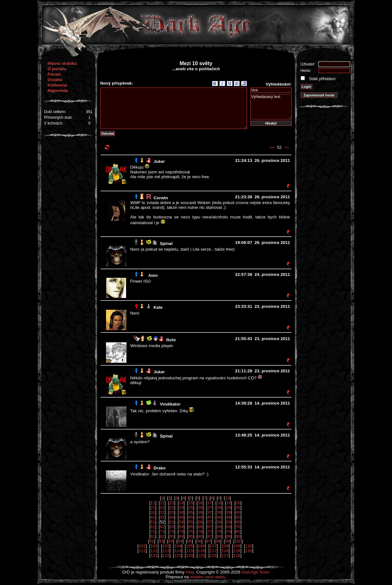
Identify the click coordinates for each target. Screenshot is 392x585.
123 (177, 555)
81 (153, 536)
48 (219, 517)
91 (152, 541)
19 (228, 503)
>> (287, 147)
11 (153, 503)
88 (219, 536)
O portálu (57, 69)
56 (200, 522)
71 (153, 532)
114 (177, 551)
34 (181, 512)
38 (219, 512)
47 (210, 517)
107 (213, 546)
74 (181, 532)
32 (162, 512)
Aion (153, 275)
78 (219, 532)
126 (213, 555)
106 (201, 546)
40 (238, 512)
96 (199, 541)
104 (177, 546)
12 (162, 503)
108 (225, 546)
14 (181, 503)
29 (228, 508)
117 (213, 551)
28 (219, 508)
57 (210, 522)
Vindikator (170, 404)
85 (191, 536)
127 (225, 555)
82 (162, 536)
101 (142, 546)
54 (181, 522)
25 (191, 508)
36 (200, 512)
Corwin (161, 198)
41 (153, 517)
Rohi (171, 340)
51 (153, 522)
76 (200, 532)
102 (154, 546)
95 (189, 541)
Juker (159, 161)
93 (171, 541)
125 (201, 555)
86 (200, 536)
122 (166, 555)
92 (161, 541)
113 (166, 551)
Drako (160, 468)
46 (200, 517)
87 (210, 536)
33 (172, 512)
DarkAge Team (256, 572)
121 (154, 555)
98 (218, 541)
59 (228, 522)
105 (189, 546)
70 (238, 527)
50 (238, 517)
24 (181, 508)
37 (210, 512)
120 (249, 551)
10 (227, 498)
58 (219, 522)
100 (238, 541)
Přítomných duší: (58, 118)
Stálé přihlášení (322, 79)
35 (191, 512)
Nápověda (58, 91)
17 (210, 503)
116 (201, 551)
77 (210, 532)
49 (228, 517)
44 (181, 517)
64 (181, 527)
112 (154, 551)
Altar (190, 572)
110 (249, 546)
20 (238, 503)
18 (219, 503)
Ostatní (55, 80)
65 (191, 527)
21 (153, 508)
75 (191, 532)
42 (162, 517)
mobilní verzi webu (207, 577)
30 (238, 508)
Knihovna (57, 85)
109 (237, 546)
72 (162, 532)
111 (142, 551)
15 (191, 503)
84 (181, 536)
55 (191, 522)
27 (210, 508)
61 (153, 527)
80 (238, 532)
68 (219, 527)
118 (225, 551)
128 (237, 555)
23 (172, 508)
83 (172, 536)
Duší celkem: (55, 112)
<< (272, 147)
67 (210, 527)
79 (228, 532)
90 (238, 536)
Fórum (54, 74)
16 (200, 503)
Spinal (166, 243)
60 (238, 522)
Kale (158, 307)
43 (172, 517)
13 (172, 503)
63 (172, 527)
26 (200, 508)
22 (162, 508)
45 (191, 517)
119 (237, 551)
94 (180, 541)
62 (162, 527)
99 (227, 541)
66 (200, 527)
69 (228, 527)
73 (172, 532)
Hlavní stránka (62, 63)
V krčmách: (54, 123)
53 (172, 522)
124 (189, 555)
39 (228, 512)
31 (153, 512)
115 (189, 551)
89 (228, 536)
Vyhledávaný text (271, 107)
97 (208, 541)
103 (166, 546)
